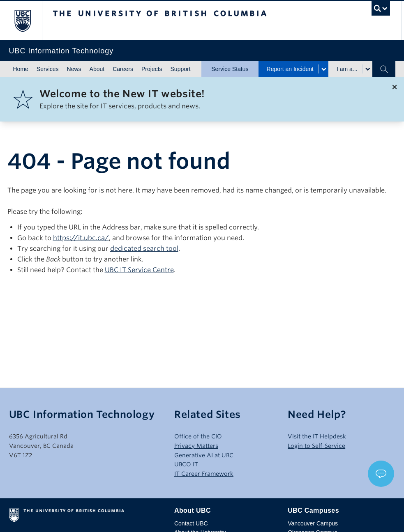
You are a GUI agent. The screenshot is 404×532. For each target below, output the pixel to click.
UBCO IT (186, 464)
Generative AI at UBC (204, 455)
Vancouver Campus (313, 523)
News (74, 69)
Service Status (230, 69)
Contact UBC (191, 523)
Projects (152, 69)
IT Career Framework (204, 474)
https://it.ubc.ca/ (81, 238)
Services (48, 69)
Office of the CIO (198, 436)
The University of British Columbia (29, 21)
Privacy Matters (196, 446)
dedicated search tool (144, 249)
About (97, 69)
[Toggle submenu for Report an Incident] (323, 69)
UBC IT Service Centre (139, 270)
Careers (123, 69)
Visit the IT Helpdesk (317, 436)
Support (181, 69)
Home (21, 69)
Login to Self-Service (316, 446)
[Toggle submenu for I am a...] (367, 69)
